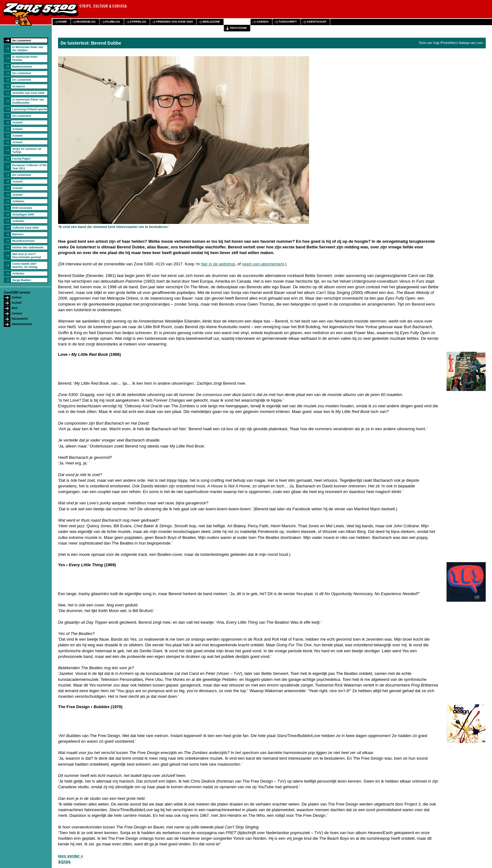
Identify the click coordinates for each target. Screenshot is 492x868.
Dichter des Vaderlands (28, 247)
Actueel (17, 122)
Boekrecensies (22, 67)
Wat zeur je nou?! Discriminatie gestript (27, 256)
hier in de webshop (218, 264)
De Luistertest (22, 41)
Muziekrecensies (24, 241)
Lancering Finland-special (30, 109)
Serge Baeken (22, 280)
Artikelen (18, 201)
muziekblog (86, 22)
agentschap (316, 22)
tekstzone (238, 28)
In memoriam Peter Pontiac (25, 58)
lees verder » (71, 856)
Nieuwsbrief (20, 319)
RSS (15, 308)
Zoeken (17, 297)
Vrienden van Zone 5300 (28, 93)
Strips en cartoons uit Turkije (27, 150)
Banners (18, 234)
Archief (16, 303)
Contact (17, 313)
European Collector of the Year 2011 (29, 167)
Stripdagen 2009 (23, 214)
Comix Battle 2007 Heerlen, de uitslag (25, 265)
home (63, 22)
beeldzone (211, 22)
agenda (262, 22)
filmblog (113, 22)
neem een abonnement (263, 264)
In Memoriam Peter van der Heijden (28, 49)
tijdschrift (288, 22)
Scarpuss (19, 86)
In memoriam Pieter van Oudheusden (28, 101)
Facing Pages (21, 159)
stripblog (138, 22)
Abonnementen (22, 324)
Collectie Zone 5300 (25, 228)
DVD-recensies (22, 208)
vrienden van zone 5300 (174, 22)
